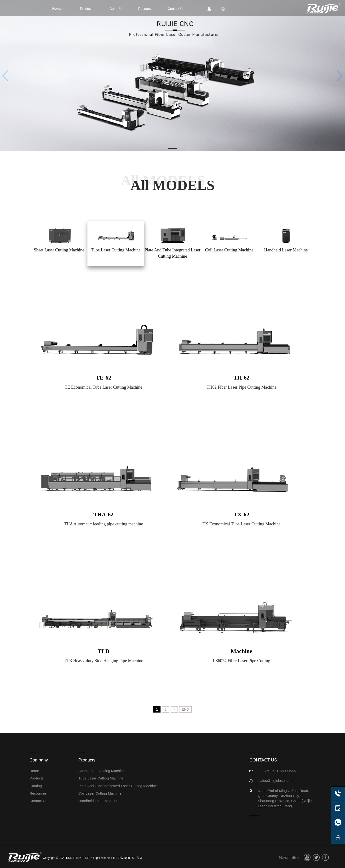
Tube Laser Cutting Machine (101, 778)
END (185, 709)
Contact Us (38, 801)
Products (37, 778)
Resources (38, 793)
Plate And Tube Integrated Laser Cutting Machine (118, 786)
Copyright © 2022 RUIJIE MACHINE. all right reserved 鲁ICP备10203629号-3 (92, 858)
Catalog (36, 786)
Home (34, 771)
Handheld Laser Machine (98, 801)
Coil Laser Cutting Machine (100, 793)
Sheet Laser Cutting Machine (101, 771)
